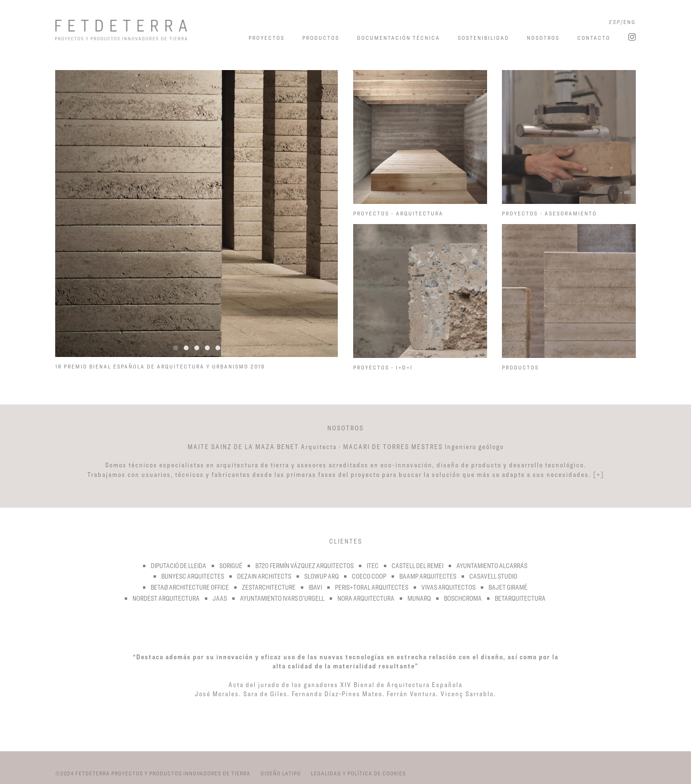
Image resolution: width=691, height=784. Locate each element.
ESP (615, 22)
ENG (630, 22)
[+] (599, 474)
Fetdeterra (135, 30)
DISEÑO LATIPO (281, 773)
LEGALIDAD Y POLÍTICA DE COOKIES (358, 773)
